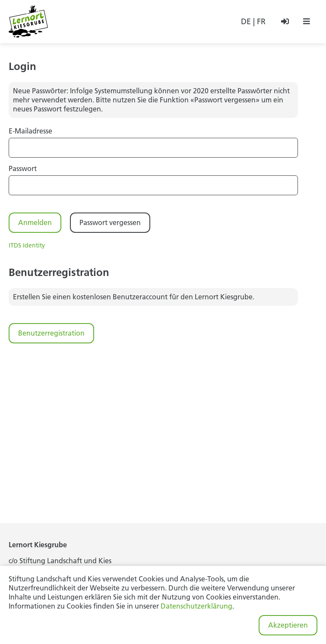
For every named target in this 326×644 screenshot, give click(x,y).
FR (261, 21)
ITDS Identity (27, 245)
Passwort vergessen (110, 222)
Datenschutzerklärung (196, 606)
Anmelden (35, 222)
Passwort (23, 168)
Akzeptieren (288, 625)
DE (246, 21)
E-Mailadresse (30, 131)
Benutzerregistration (51, 333)
